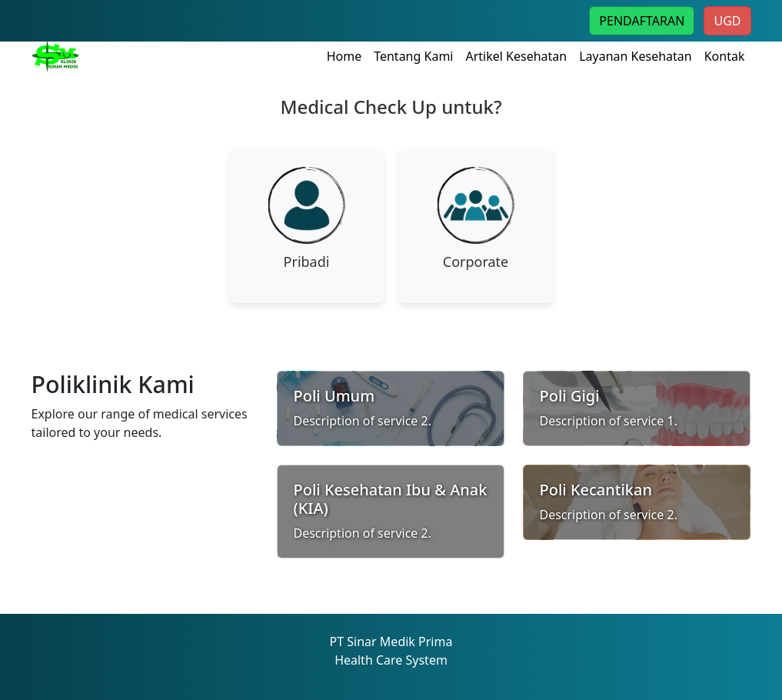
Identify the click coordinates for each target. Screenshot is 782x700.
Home (344, 56)
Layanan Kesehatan (636, 56)
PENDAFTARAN (642, 21)
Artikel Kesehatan (516, 56)
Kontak (725, 56)
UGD (727, 21)
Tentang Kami (413, 56)
